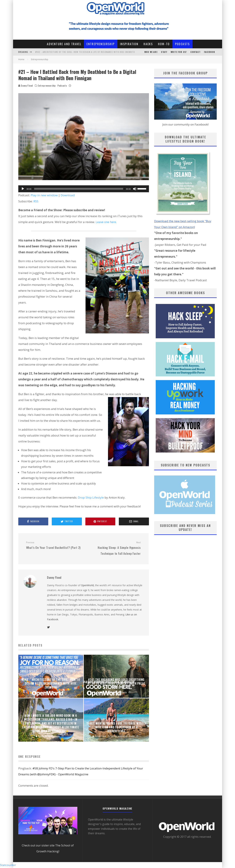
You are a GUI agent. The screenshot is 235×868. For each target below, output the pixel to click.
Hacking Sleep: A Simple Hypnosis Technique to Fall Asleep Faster (113, 548)
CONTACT (195, 52)
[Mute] (135, 189)
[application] (84, 189)
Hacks (148, 44)
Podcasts (182, 44)
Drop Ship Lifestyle (91, 497)
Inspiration (129, 44)
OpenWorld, (88, 585)
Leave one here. (106, 222)
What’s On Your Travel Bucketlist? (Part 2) (53, 545)
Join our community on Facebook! (185, 124)
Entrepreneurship (101, 44)
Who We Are (151, 52)
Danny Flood (26, 85)
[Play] (23, 189)
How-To (164, 44)
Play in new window (44, 195)
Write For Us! (179, 52)
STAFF (164, 52)
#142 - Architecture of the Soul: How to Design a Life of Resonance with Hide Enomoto (85, 52)
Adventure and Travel (64, 44)
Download (68, 195)
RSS (36, 201)
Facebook (210, 52)
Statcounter (8, 865)
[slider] (79, 189)
